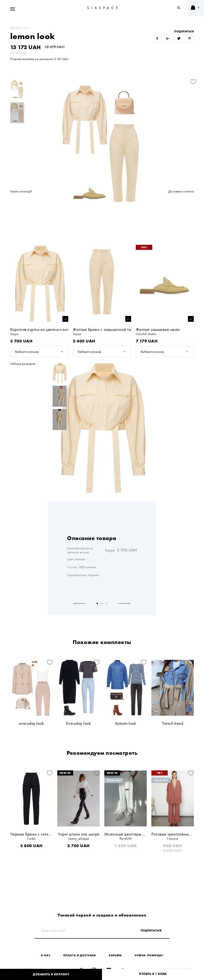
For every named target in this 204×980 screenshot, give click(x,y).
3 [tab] (107, 604)
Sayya (110, 550)
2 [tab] (102, 604)
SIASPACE (104, 8)
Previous (80, 604)
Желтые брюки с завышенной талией (106, 329)
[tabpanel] (102, 491)
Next (124, 604)
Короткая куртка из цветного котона (43, 329)
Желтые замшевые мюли (158, 329)
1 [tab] (97, 604)
